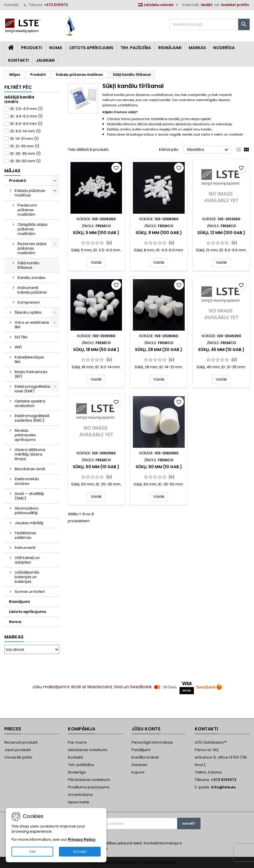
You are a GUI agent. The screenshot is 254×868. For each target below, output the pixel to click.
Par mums (77, 742)
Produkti (31, 48)
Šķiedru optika (28, 312)
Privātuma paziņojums (89, 787)
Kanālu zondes (31, 278)
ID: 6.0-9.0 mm (26, 124)
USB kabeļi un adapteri (27, 560)
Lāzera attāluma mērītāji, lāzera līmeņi (30, 454)
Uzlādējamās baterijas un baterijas (27, 577)
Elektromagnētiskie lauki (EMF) (33, 389)
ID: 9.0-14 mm (25, 131)
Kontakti (11, 5)
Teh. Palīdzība (136, 48)
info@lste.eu (223, 787)
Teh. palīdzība (81, 765)
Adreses (139, 765)
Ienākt (207, 5)
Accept (80, 851)
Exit (33, 851)
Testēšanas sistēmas (25, 535)
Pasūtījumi (141, 750)
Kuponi (138, 772)
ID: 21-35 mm (25, 146)
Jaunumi (45, 60)
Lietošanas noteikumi (88, 750)
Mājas (12, 171)
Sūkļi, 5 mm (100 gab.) (96, 233)
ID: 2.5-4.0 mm (26, 109)
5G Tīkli (21, 337)
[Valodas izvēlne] (159, 5)
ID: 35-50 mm (25, 161)
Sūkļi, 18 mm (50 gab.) (96, 350)
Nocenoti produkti (21, 742)
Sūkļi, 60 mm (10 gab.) (159, 467)
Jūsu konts (146, 729)
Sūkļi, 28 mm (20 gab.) (159, 350)
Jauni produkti (18, 750)
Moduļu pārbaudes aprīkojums (25, 435)
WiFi (18, 347)
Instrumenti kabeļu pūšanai (32, 290)
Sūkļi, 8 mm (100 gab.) (159, 233)
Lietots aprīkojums (91, 48)
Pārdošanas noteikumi (89, 780)
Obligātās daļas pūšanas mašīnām (33, 229)
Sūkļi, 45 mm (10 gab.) (221, 350)
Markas (197, 48)
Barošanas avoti (30, 469)
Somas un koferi (30, 592)
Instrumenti (25, 548)
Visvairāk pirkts (18, 757)
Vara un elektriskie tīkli (32, 325)
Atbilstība (208, 150)
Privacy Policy (82, 839)
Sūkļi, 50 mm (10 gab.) (96, 467)
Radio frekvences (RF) (31, 374)
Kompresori (29, 302)
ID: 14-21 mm (24, 139)
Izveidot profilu (235, 5)
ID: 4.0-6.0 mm (26, 116)
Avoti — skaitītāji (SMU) (29, 496)
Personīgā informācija (152, 742)
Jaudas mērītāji (29, 523)
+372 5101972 (56, 5)
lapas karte (79, 802)
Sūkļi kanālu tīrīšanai (28, 265)
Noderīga (224, 48)
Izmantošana (80, 795)
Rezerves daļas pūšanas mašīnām (32, 248)
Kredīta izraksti (145, 757)
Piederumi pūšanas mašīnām (27, 210)
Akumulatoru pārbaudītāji (27, 511)
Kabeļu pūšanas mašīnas (30, 193)
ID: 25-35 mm (25, 154)
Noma (56, 48)
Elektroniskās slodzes (27, 481)
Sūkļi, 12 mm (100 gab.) (221, 233)
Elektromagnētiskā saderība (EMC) (32, 418)
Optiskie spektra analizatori (30, 403)
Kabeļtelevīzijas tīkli (29, 359)
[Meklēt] (210, 24)
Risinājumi (170, 48)
